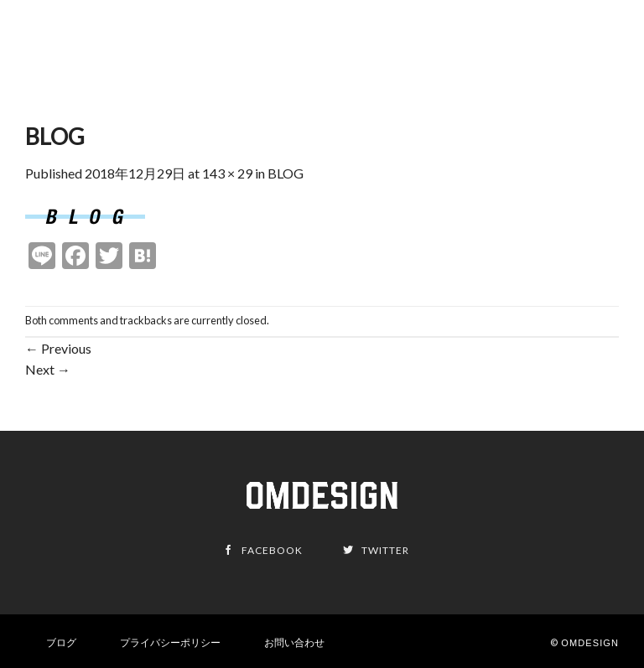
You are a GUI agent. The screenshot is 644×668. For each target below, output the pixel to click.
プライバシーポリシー (170, 642)
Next (48, 369)
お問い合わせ (294, 642)
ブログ (61, 642)
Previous (58, 348)
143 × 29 (227, 173)
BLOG (286, 173)
